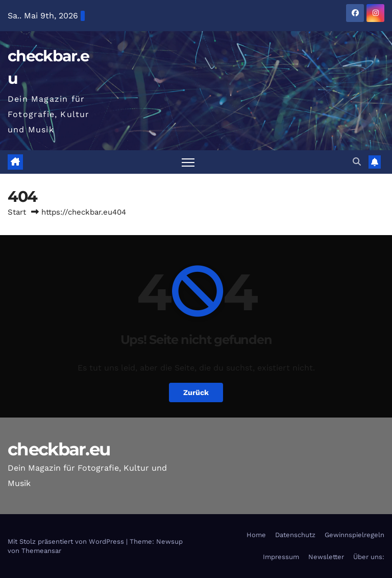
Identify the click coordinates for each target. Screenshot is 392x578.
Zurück (196, 392)
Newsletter (326, 557)
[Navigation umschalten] (188, 162)
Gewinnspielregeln (354, 535)
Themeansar (41, 551)
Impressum (281, 557)
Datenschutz (295, 535)
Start (17, 212)
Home (256, 535)
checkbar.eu (59, 449)
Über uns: (369, 557)
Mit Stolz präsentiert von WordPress (67, 541)
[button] (357, 162)
